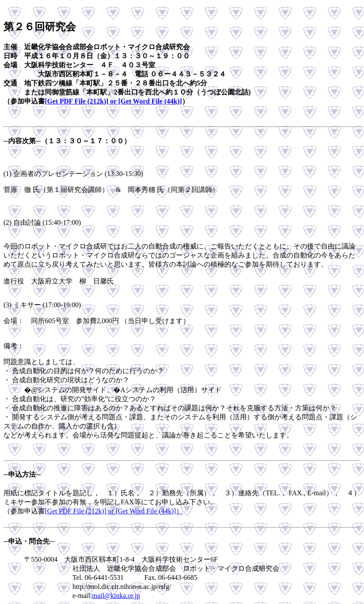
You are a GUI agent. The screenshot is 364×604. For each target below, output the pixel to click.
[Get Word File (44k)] (150, 101)
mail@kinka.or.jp (116, 596)
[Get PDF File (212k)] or (82, 101)
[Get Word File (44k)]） (149, 511)
